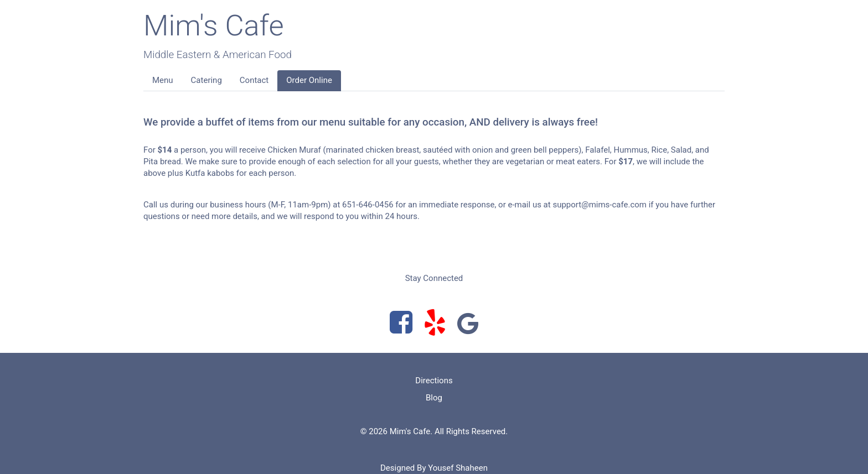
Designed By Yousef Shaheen (434, 468)
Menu (163, 80)
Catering (206, 80)
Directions (434, 381)
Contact (254, 80)
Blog (434, 398)
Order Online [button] (309, 80)
